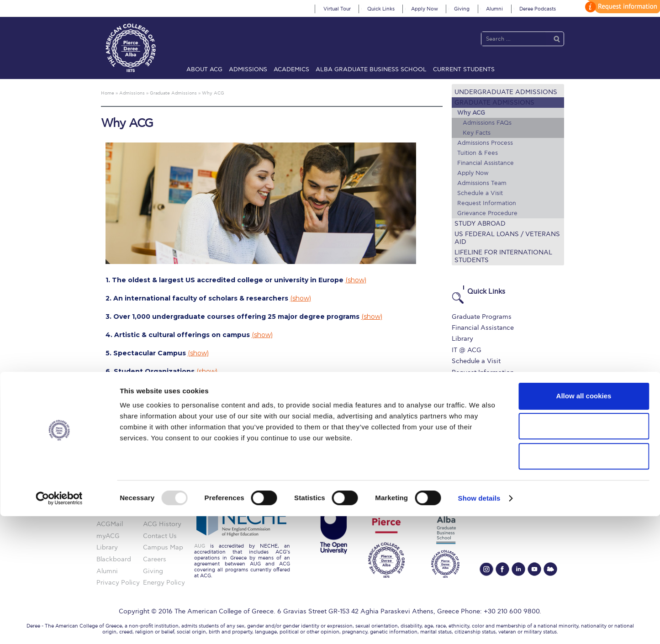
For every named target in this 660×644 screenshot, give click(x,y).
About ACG (204, 69)
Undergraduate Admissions (506, 92)
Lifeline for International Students (503, 256)
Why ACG (471, 113)
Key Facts (477, 133)
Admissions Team (482, 183)
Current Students (464, 69)
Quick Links (381, 9)
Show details (479, 626)
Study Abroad (480, 224)
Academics (291, 69)
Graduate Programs (482, 317)
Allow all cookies (584, 524)
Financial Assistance (486, 163)
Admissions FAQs (487, 123)
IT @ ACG (467, 350)
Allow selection (583, 554)
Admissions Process (485, 143)
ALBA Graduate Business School (371, 69)
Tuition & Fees (478, 153)
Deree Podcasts (538, 9)
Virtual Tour (337, 9)
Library (462, 339)
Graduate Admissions (494, 103)
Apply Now (425, 9)
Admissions (248, 69)
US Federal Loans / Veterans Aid (507, 238)
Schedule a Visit (480, 193)
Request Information (487, 203)
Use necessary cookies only (584, 584)
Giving (462, 9)
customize (621, 7)
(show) (356, 280)
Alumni (494, 9)
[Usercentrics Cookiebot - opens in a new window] (59, 626)
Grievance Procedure (487, 213)
